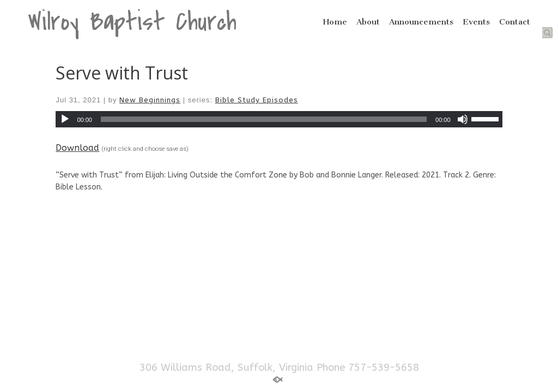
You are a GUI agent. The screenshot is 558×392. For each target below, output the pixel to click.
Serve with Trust (122, 73)
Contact (515, 22)
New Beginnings (150, 100)
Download (77, 148)
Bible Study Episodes (257, 100)
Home (335, 22)
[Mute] (463, 119)
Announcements (421, 22)
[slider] (264, 119)
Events (476, 22)
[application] (279, 119)
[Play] (65, 119)
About (368, 22)
